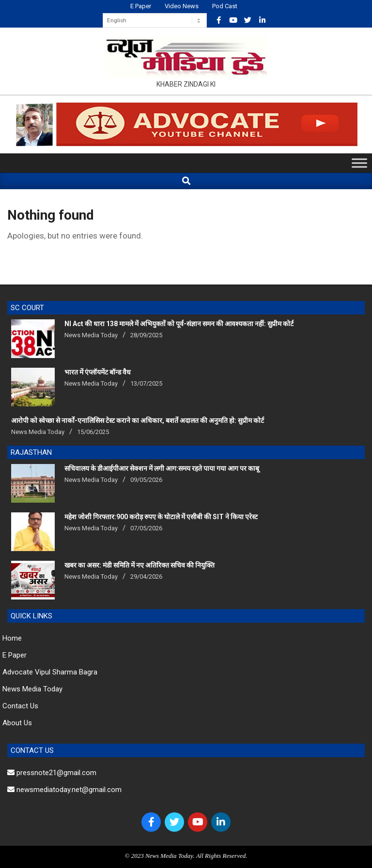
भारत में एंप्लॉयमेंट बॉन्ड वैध (98, 372)
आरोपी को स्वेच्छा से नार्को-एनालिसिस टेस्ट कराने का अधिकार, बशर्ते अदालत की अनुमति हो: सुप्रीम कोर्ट (138, 420)
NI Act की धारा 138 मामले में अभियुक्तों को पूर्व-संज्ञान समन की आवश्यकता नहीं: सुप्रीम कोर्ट (179, 324)
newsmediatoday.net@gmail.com (64, 790)
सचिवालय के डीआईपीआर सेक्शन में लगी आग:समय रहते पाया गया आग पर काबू (162, 468)
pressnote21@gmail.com (52, 773)
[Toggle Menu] (359, 163)
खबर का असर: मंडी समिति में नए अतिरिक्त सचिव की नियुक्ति (139, 565)
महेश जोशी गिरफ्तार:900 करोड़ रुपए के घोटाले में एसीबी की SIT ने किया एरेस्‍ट (161, 517)
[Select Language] (155, 20)
